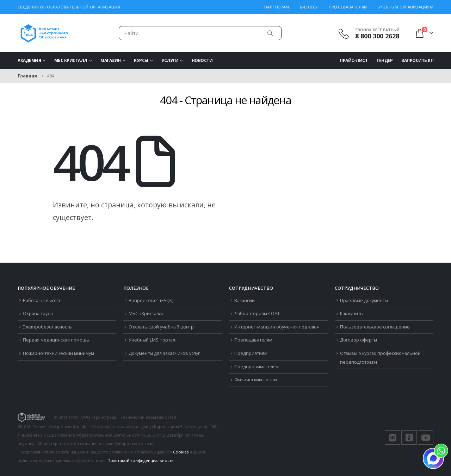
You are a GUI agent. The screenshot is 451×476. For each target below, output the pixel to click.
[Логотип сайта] (44, 33)
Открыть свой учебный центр (161, 327)
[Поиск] (270, 33)
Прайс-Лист (354, 60)
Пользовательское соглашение (375, 327)
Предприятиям (251, 353)
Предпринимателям (257, 367)
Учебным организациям (406, 7)
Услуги (170, 60)
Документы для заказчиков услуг (164, 353)
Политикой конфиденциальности (141, 460)
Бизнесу (309, 7)
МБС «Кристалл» (146, 314)
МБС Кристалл (71, 60)
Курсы (141, 60)
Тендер (384, 60)
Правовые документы (364, 300)
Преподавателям (348, 7)
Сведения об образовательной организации (69, 7)
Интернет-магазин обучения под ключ (277, 327)
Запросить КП (417, 60)
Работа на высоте (42, 300)
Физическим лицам (256, 380)
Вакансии (245, 300)
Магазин (111, 60)
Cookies (181, 452)
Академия (29, 60)
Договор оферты (359, 340)
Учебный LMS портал (152, 340)
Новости (202, 60)
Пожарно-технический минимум (58, 353)
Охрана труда (38, 314)
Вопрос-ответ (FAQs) (151, 300)
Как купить (351, 314)
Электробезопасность (47, 327)
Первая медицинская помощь (56, 340)
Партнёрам (277, 7)
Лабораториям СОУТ (257, 314)
